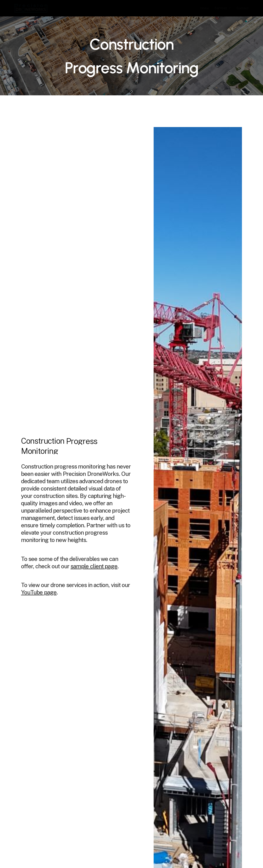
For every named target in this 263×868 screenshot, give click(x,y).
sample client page (94, 574)
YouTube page (39, 601)
